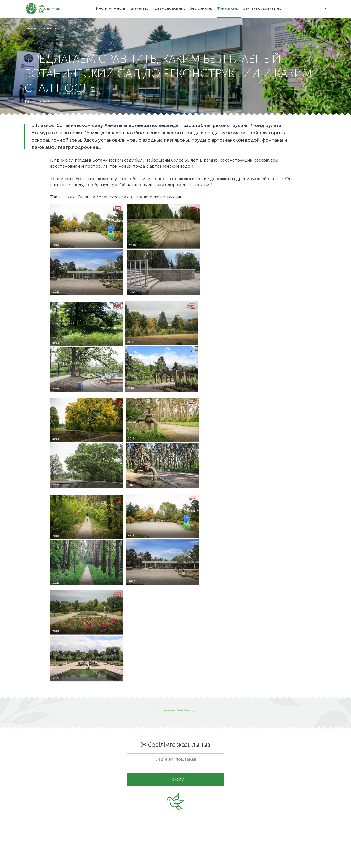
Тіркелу (176, 779)
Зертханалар (201, 9)
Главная (30, 28)
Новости (49, 28)
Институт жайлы (110, 9)
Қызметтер (139, 9)
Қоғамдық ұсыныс (169, 9)
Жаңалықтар (228, 9)
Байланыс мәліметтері (263, 9)
